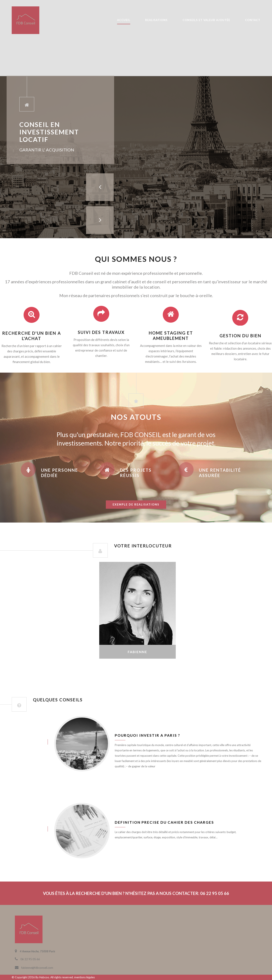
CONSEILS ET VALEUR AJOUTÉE (206, 20)
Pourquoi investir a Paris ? (147, 735)
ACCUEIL (124, 20)
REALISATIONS (156, 20)
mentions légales (84, 977)
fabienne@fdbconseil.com (37, 968)
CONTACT (253, 20)
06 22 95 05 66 (30, 959)
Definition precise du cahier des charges (164, 822)
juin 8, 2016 (25, 742)
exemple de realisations (136, 504)
